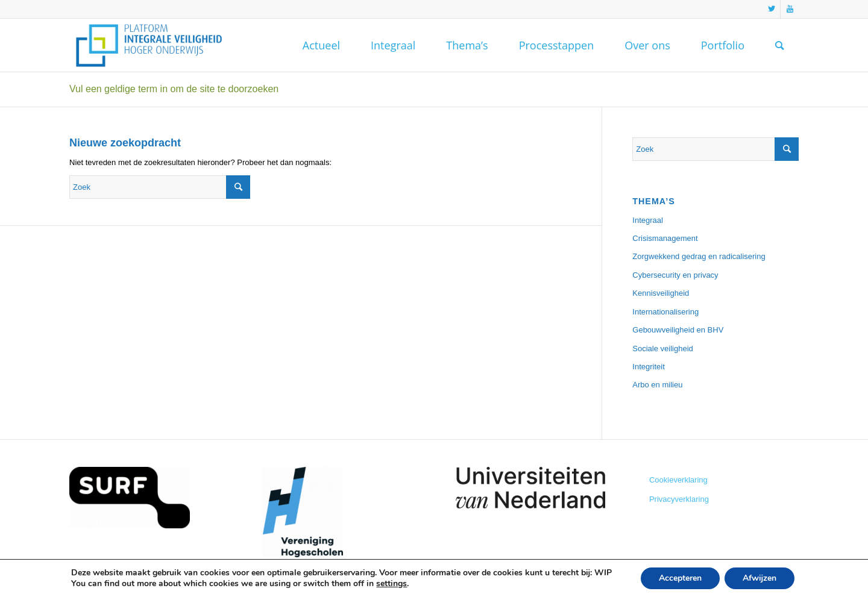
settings (392, 584)
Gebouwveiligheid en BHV (678, 330)
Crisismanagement (665, 238)
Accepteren (680, 578)
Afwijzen (759, 578)
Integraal (648, 220)
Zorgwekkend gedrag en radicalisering (699, 256)
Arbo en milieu (657, 385)
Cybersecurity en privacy (675, 275)
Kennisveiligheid (661, 293)
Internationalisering (665, 312)
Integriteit (648, 367)
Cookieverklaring (678, 480)
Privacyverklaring (679, 499)
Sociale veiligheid (662, 349)
